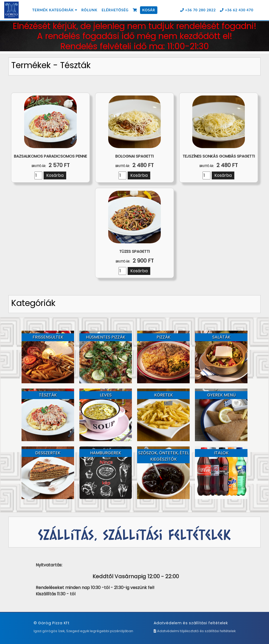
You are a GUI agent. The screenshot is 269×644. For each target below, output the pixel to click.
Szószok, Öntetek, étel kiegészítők (164, 456)
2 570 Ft (51, 165)
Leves (106, 395)
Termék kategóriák (55, 10)
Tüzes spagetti (134, 251)
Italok (221, 453)
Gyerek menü (221, 395)
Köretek (164, 395)
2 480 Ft (134, 165)
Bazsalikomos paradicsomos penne (50, 156)
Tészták (48, 395)
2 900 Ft (135, 261)
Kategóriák (33, 303)
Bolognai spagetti (134, 156)
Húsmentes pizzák (106, 337)
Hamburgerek (106, 453)
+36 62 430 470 (237, 10)
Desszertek (48, 453)
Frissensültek (48, 337)
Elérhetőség (115, 10)
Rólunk (89, 10)
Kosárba (55, 175)
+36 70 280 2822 (198, 10)
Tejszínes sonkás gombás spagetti (219, 156)
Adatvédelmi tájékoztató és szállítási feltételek (195, 631)
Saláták (221, 337)
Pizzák (164, 337)
